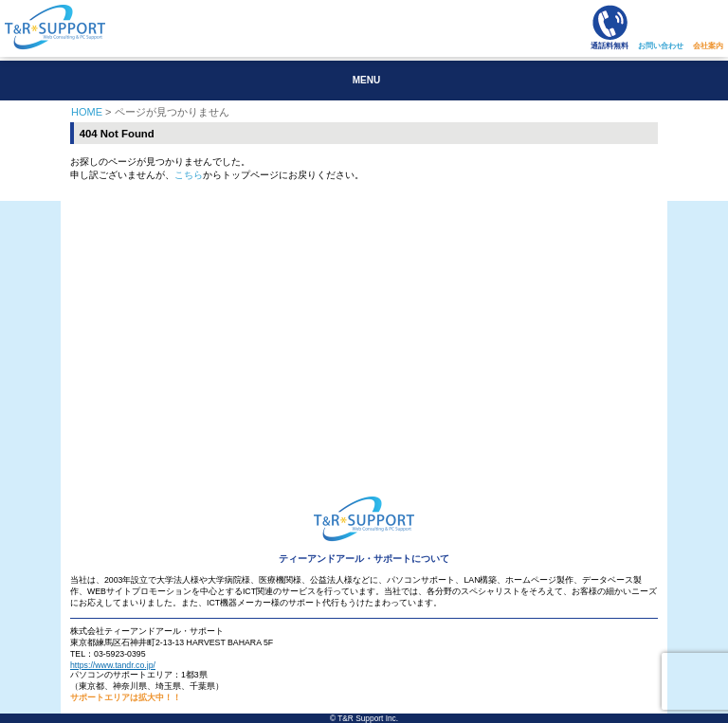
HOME (87, 112)
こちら (189, 175)
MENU (366, 80)
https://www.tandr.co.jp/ (113, 665)
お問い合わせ (661, 46)
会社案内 (708, 46)
